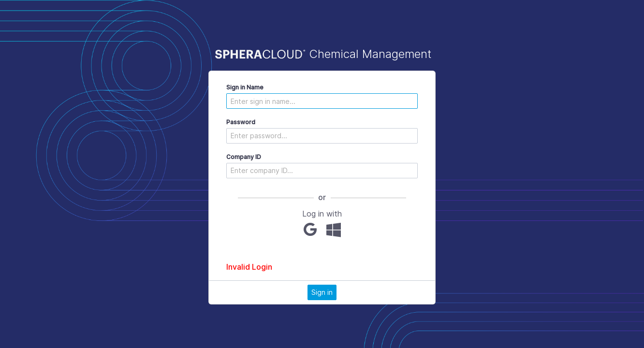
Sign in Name (245, 87)
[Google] (310, 230)
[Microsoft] (334, 230)
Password (241, 122)
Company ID (244, 157)
